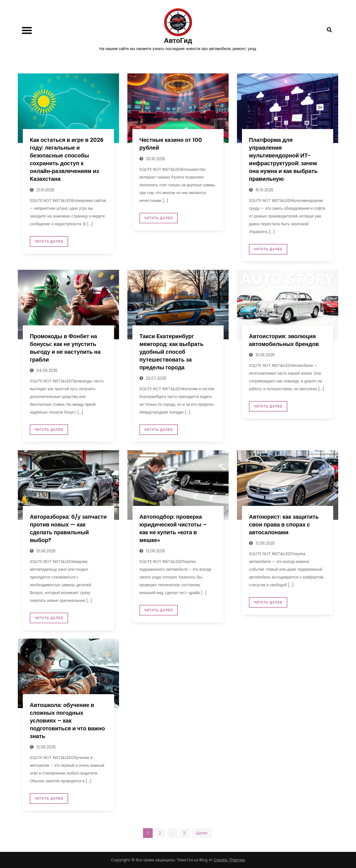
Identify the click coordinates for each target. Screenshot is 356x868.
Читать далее (49, 241)
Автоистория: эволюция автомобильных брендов (284, 340)
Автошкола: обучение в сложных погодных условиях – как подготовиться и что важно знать (67, 721)
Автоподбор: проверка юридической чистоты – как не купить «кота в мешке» (173, 528)
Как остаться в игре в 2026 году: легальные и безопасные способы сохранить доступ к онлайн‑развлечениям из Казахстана (67, 159)
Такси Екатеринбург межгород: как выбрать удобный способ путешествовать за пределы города (171, 352)
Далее (202, 833)
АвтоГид (178, 40)
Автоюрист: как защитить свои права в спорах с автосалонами (284, 525)
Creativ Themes (229, 860)
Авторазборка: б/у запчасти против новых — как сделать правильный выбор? (68, 528)
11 (184, 833)
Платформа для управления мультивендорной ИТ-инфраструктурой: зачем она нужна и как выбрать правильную (283, 159)
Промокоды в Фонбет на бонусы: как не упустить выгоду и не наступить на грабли (65, 348)
